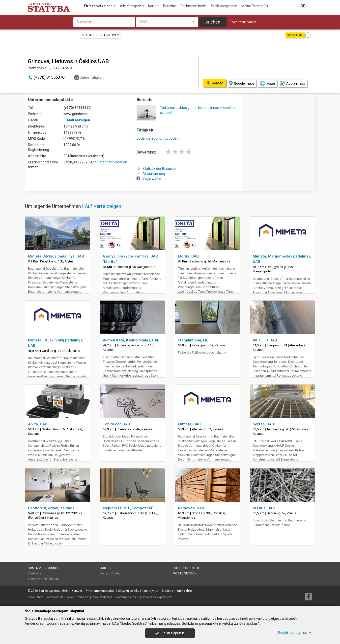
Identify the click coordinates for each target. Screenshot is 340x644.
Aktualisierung (151, 174)
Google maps (242, 83)
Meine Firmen (255, 6)
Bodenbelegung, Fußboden (158, 138)
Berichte (170, 6)
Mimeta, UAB (189, 424)
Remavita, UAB (191, 508)
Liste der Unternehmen (100, 35)
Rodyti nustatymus (295, 633)
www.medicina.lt (127, 597)
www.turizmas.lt (78, 597)
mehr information (113, 162)
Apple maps (292, 83)
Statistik (167, 591)
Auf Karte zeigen (103, 206)
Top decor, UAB (116, 424)
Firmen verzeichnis (100, 6)
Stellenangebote (224, 6)
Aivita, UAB (38, 424)
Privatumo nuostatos (100, 591)
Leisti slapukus (170, 633)
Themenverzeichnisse (43, 579)
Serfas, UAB (263, 424)
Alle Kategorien (132, 6)
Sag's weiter (149, 179)
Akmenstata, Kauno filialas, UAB (131, 340)
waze (267, 83)
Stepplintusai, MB (193, 340)
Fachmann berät (194, 6)
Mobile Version (185, 573)
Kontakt (77, 591)
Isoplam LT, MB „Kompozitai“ (128, 508)
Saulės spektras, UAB (53, 591)
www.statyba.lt (102, 597)
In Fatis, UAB (264, 508)
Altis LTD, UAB (265, 340)
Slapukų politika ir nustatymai (138, 591)
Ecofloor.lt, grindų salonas (51, 508)
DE (305, 6)
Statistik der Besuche (156, 169)
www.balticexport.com (157, 597)
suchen (213, 22)
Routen (116, 573)
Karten (153, 6)
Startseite (34, 573)
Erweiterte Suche (243, 22)
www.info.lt (36, 597)
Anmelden (184, 591)
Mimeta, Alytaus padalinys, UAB (56, 256)
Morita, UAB (188, 256)
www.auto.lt (55, 597)
